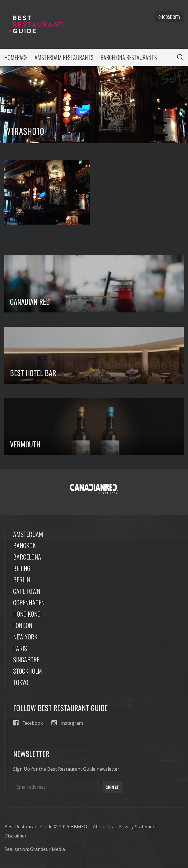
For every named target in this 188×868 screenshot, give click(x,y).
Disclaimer (15, 836)
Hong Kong (27, 614)
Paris (20, 648)
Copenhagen (29, 602)
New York (25, 637)
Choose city (169, 17)
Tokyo (21, 682)
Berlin (22, 580)
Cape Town (27, 591)
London (23, 625)
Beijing (22, 568)
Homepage (16, 57)
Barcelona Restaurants (129, 57)
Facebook (28, 723)
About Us (103, 827)
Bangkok (24, 545)
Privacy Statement (138, 827)
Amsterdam (28, 534)
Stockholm (28, 671)
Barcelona (27, 557)
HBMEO (79, 827)
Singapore (26, 659)
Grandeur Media (47, 849)
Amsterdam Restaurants (64, 57)
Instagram (67, 723)
